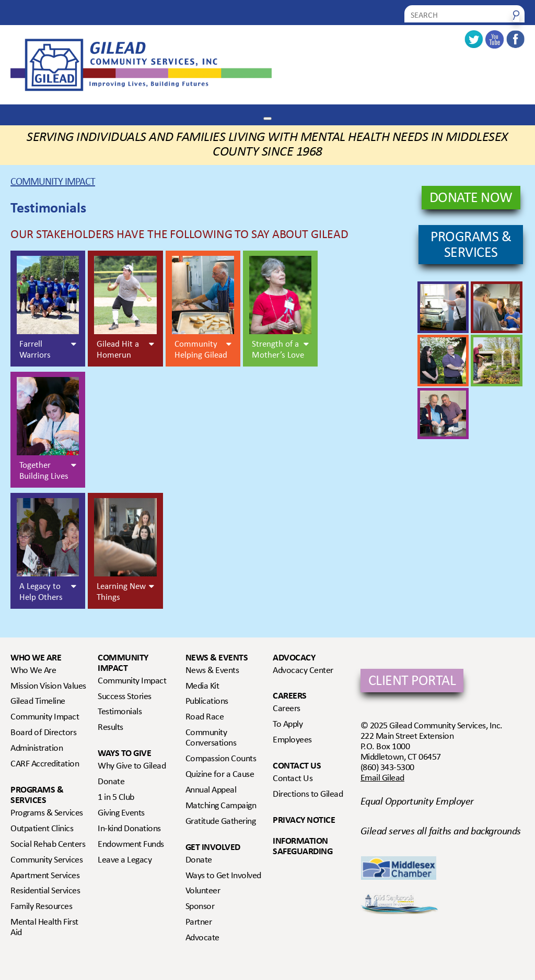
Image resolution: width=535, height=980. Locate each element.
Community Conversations (211, 738)
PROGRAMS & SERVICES (471, 246)
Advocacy (294, 658)
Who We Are (36, 658)
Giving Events (121, 813)
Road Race (205, 717)
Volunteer (203, 891)
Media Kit (202, 687)
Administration (37, 749)
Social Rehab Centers (48, 845)
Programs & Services (37, 795)
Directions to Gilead (308, 795)
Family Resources (41, 907)
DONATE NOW (471, 199)
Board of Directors (43, 733)
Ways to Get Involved (223, 876)
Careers (290, 696)
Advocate (202, 938)
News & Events (217, 658)
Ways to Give (124, 754)
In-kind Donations (129, 829)
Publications (207, 702)
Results (111, 728)
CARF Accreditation (45, 764)
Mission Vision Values (48, 687)
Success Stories (125, 697)
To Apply (288, 725)
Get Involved (213, 848)
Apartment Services (45, 876)
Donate (111, 782)
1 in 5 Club (116, 798)
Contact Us (297, 766)
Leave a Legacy (125, 860)
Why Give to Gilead (132, 766)
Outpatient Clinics (42, 829)
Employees (292, 740)
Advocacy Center (303, 671)
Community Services (46, 860)
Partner (199, 923)
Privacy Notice (304, 820)
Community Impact (53, 182)
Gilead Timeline (38, 702)
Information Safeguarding (303, 847)
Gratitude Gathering (221, 822)
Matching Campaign (221, 806)
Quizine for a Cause (220, 775)
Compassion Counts (221, 759)
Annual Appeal (211, 790)
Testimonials (120, 712)
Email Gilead (382, 778)
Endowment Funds (131, 845)
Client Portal (412, 682)
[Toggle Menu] (267, 119)
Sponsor (200, 907)
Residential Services (45, 891)
